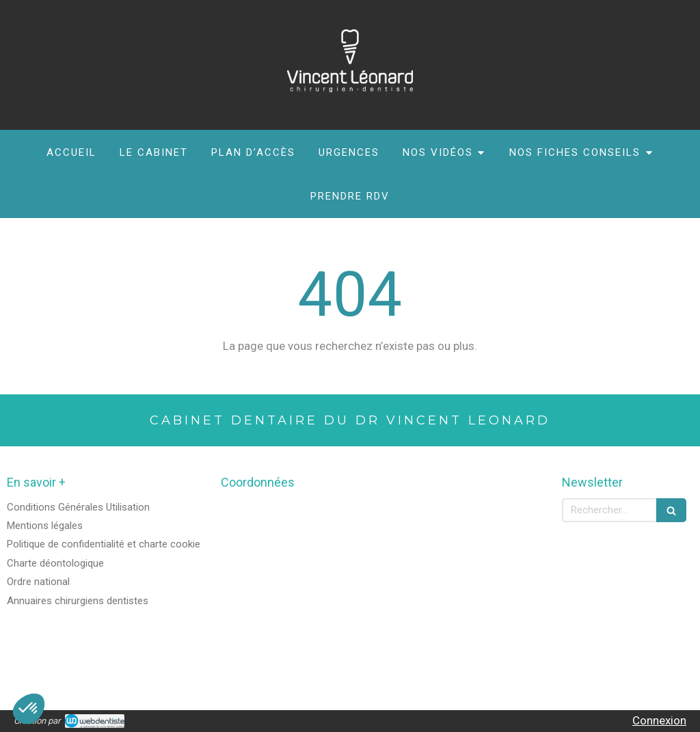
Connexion (659, 720)
